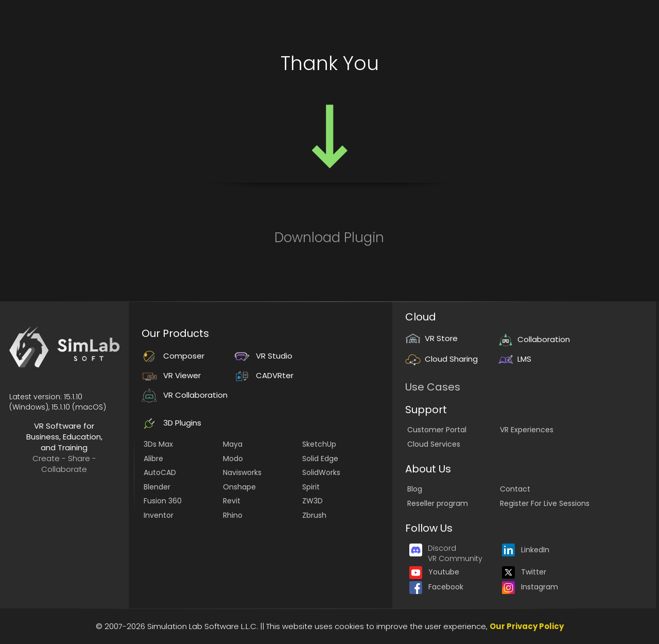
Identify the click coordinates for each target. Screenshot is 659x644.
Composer (173, 356)
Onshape (239, 487)
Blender (157, 487)
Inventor (159, 515)
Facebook (436, 587)
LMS (515, 359)
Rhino (233, 515)
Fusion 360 (163, 501)
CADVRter (264, 375)
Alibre (153, 459)
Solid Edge (320, 459)
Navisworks (242, 472)
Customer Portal (437, 430)
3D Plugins (171, 423)
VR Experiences (527, 430)
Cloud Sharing (441, 359)
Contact (515, 489)
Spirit (311, 487)
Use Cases (433, 387)
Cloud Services (434, 444)
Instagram (530, 587)
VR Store (431, 338)
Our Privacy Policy (527, 626)
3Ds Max (158, 444)
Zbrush (314, 515)
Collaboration (534, 339)
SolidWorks (321, 472)
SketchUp (319, 444)
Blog (415, 489)
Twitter (524, 572)
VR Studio (263, 356)
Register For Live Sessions (545, 503)
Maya (233, 444)
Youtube (434, 572)
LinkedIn (526, 550)
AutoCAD (160, 472)
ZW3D (313, 501)
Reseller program (438, 503)
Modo (233, 459)
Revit (232, 501)
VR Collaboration (185, 395)
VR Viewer (171, 375)
